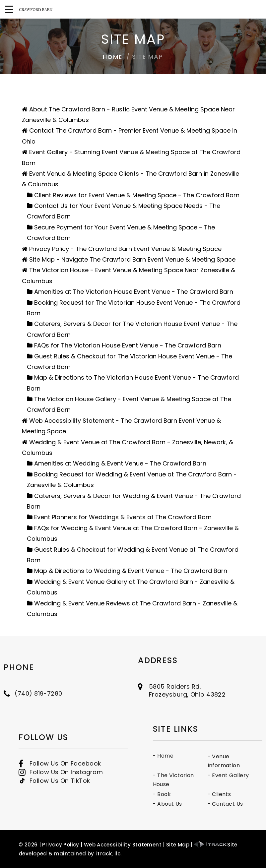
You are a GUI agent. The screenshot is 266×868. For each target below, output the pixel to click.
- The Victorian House (193, 780)
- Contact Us (245, 804)
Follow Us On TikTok (60, 791)
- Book (181, 794)
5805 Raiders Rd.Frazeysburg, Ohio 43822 (187, 682)
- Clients (239, 794)
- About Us (187, 804)
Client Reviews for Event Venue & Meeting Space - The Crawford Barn (137, 195)
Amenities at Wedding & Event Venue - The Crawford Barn (120, 463)
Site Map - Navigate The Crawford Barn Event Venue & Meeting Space (132, 259)
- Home (182, 756)
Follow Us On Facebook (65, 774)
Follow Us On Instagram (66, 783)
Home (112, 57)
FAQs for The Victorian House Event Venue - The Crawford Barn (128, 345)
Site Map (178, 845)
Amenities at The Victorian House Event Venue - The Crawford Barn (134, 292)
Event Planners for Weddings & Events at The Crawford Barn (123, 517)
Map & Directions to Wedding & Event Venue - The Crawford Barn (131, 571)
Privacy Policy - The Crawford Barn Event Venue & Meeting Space (125, 249)
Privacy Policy (61, 845)
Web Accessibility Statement (123, 845)
